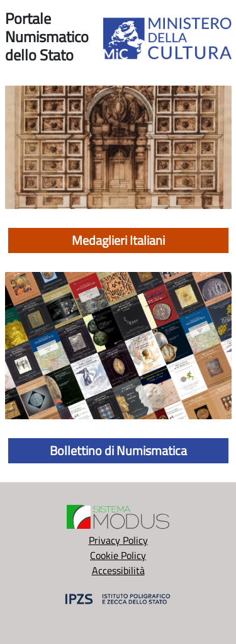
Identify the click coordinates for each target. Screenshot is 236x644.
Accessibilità (118, 570)
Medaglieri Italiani (118, 240)
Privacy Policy (118, 540)
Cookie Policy (118, 555)
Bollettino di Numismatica (118, 450)
